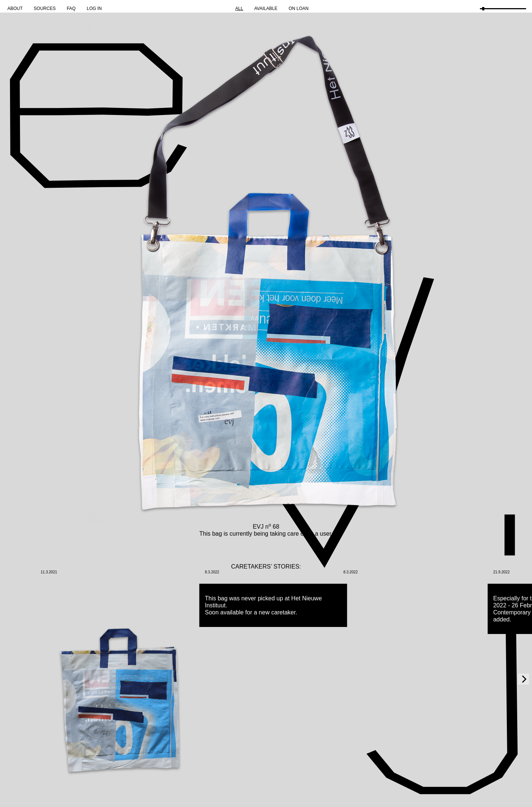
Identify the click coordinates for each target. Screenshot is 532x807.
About (15, 9)
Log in (94, 9)
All (239, 9)
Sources (45, 9)
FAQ (71, 9)
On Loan (299, 9)
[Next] (524, 679)
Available (266, 9)
